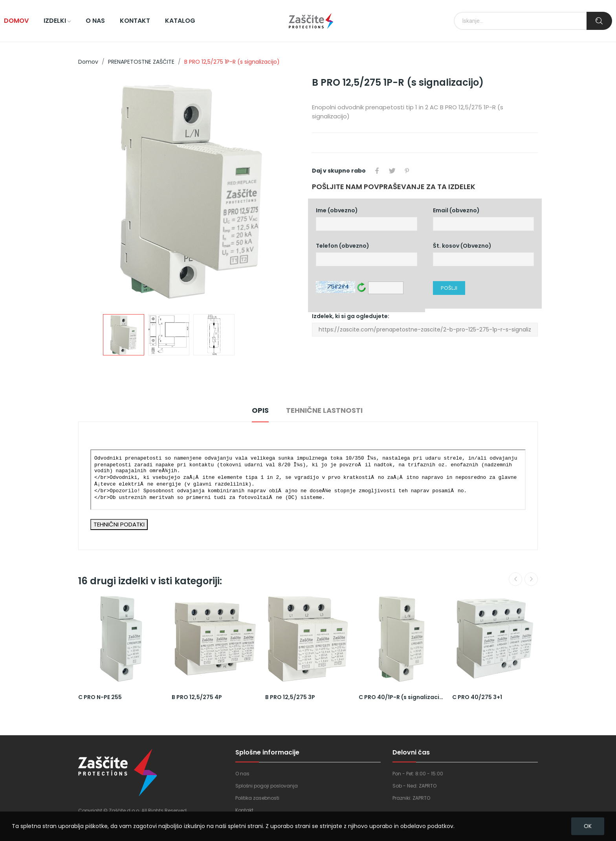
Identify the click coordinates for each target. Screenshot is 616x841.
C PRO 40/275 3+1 (477, 697)
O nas (242, 774)
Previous (515, 579)
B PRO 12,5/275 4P (197, 697)
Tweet (392, 171)
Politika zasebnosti (257, 798)
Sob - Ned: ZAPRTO (414, 786)
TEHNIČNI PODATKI (119, 524)
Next (531, 579)
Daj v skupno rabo (377, 171)
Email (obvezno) (484, 219)
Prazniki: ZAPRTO (411, 798)
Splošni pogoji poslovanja (267, 786)
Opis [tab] (260, 410)
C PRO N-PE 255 (100, 697)
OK (588, 826)
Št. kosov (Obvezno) (484, 254)
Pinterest (407, 171)
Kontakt (244, 810)
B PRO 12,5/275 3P (290, 697)
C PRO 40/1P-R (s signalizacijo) (401, 697)
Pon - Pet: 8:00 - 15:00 (418, 774)
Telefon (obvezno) (367, 254)
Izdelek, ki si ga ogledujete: (425, 325)
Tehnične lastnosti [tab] (324, 410)
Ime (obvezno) (367, 219)
